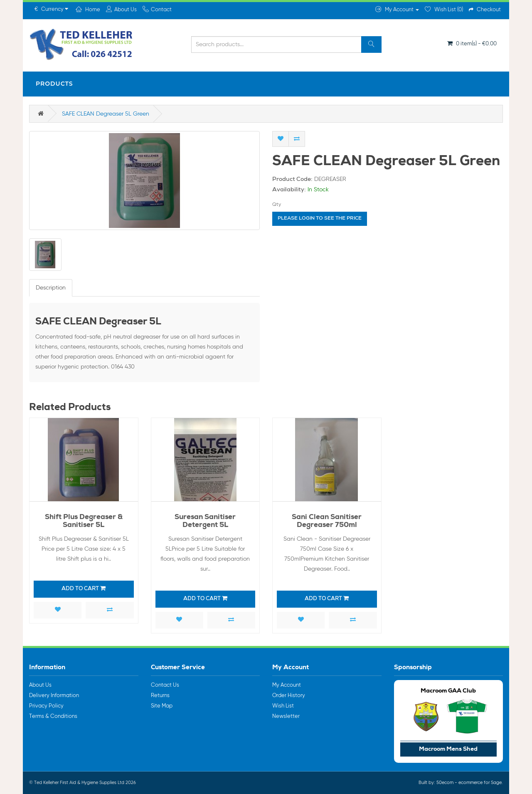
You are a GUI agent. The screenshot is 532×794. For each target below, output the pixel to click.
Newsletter (286, 716)
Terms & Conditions (53, 716)
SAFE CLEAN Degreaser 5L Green (106, 114)
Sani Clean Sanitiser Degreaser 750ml (327, 522)
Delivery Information (54, 696)
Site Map (162, 706)
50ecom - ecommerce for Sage (469, 783)
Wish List (283, 706)
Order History (289, 696)
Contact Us (165, 685)
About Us (40, 685)
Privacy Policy (46, 706)
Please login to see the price (320, 219)
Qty (277, 205)
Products (54, 84)
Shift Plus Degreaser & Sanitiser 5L (84, 522)
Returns (160, 696)
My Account (287, 685)
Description (51, 288)
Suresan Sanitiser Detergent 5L (205, 522)
